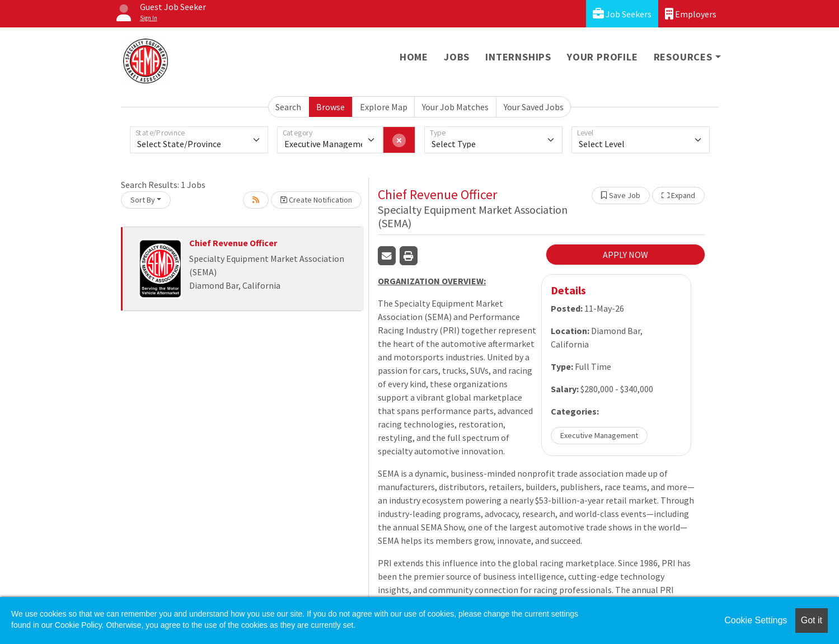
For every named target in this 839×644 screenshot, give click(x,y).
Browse (331, 107)
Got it (812, 620)
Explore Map (384, 107)
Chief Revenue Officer (233, 243)
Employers (691, 14)
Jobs (457, 57)
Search (288, 107)
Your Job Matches (455, 107)
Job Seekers (622, 14)
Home (414, 57)
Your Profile (603, 57)
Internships (518, 57)
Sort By (143, 200)
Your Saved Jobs (534, 107)
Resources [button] (683, 57)
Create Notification (316, 200)
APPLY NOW (625, 255)
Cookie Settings (756, 620)
